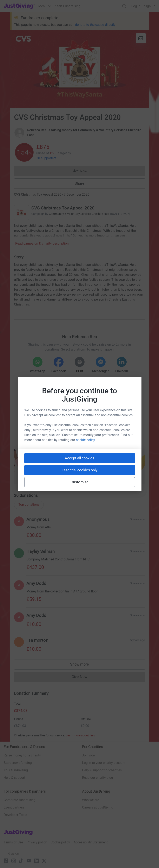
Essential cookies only (80, 470)
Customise (79, 482)
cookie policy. (86, 440)
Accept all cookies (79, 458)
